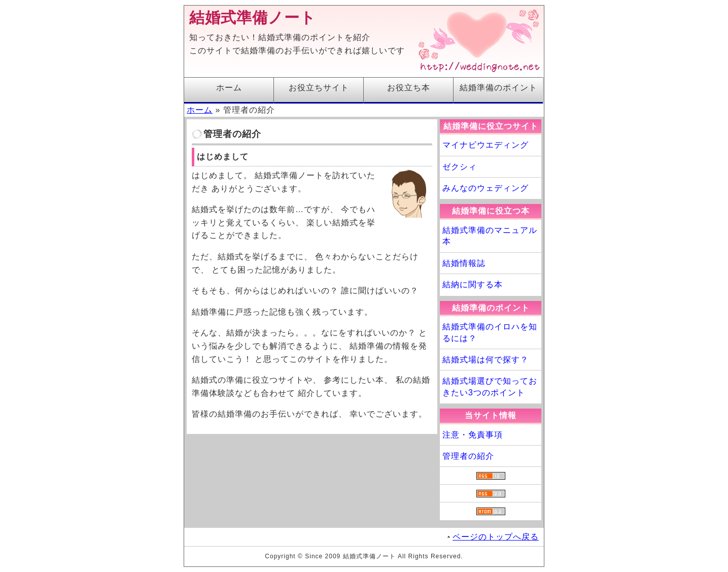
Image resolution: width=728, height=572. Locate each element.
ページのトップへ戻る (496, 537)
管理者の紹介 (468, 456)
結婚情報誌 (464, 263)
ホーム (229, 88)
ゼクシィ (460, 167)
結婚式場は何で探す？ (486, 360)
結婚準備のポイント (498, 88)
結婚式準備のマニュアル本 (490, 236)
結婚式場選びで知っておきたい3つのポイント (490, 386)
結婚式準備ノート (253, 18)
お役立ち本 (409, 88)
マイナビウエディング (486, 145)
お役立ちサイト (319, 88)
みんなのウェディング (486, 188)
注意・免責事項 (473, 435)
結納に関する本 (473, 284)
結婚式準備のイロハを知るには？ (490, 332)
